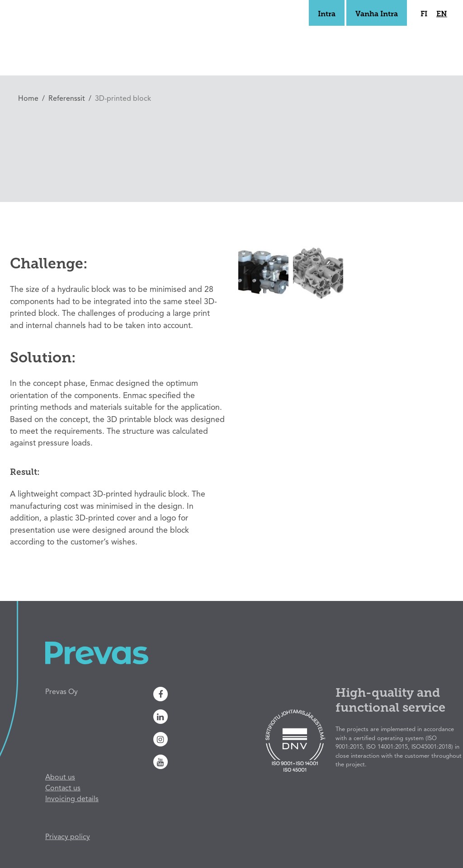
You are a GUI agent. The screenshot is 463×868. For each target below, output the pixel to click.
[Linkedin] (201, 717)
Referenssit (67, 99)
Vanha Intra (377, 14)
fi (424, 14)
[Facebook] (201, 694)
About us (60, 778)
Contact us (63, 788)
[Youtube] (201, 762)
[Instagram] (201, 739)
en (442, 14)
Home (28, 99)
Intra (327, 14)
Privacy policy (68, 837)
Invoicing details (72, 799)
